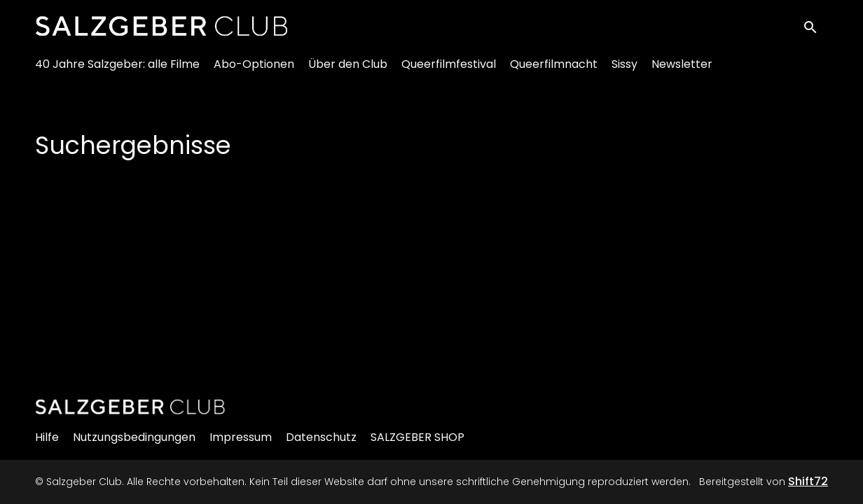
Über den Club (348, 70)
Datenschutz (321, 437)
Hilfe (47, 437)
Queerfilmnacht (554, 70)
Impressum (241, 437)
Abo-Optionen (254, 70)
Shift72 (808, 481)
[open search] (815, 29)
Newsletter (682, 70)
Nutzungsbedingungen (134, 437)
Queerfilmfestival (449, 70)
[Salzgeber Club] (130, 407)
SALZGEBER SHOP (417, 437)
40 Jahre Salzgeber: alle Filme (117, 70)
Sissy (624, 70)
